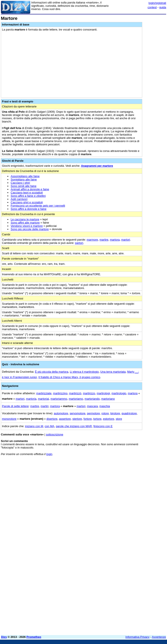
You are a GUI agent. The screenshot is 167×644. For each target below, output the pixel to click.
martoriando (92, 399)
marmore (92, 240)
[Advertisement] (134, 486)
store (119, 419)
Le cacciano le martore (25, 219)
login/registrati (157, 3)
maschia (105, 406)
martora (115, 240)
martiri (45, 406)
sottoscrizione (54, 434)
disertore (52, 419)
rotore (105, 413)
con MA (50, 426)
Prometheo (34, 637)
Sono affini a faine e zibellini (28, 196)
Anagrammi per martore (97, 166)
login (49, 454)
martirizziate (44, 393)
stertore (77, 419)
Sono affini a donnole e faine (29, 209)
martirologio (119, 393)
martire (104, 240)
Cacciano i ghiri (20, 183)
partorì (79, 243)
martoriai (44, 399)
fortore (88, 419)
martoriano (108, 399)
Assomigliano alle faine (25, 176)
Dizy (4, 637)
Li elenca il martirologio (84, 372)
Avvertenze (159, 637)
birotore (115, 413)
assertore (65, 419)
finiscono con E (103, 426)
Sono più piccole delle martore (30, 229)
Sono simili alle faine (24, 186)
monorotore (9, 419)
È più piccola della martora (52, 372)
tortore (97, 419)
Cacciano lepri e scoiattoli (27, 193)
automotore (61, 413)
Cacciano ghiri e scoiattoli (27, 202)
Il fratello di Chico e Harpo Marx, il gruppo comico (69, 377)
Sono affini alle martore (25, 223)
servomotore (77, 413)
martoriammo (59, 399)
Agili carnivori (19, 199)
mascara (92, 406)
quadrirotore (129, 413)
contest (152, 7)
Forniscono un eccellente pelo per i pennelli (38, 206)
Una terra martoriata (113, 372)
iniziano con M (34, 426)
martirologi (103, 393)
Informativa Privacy (138, 637)
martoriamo (76, 399)
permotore (93, 413)
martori (126, 240)
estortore (109, 419)
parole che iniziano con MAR (74, 426)
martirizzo (89, 393)
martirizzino (60, 393)
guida (163, 7)
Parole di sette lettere (15, 406)
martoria (31, 399)
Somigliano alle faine (24, 179)
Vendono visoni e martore (27, 226)
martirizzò (75, 393)
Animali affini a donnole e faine (30, 189)
